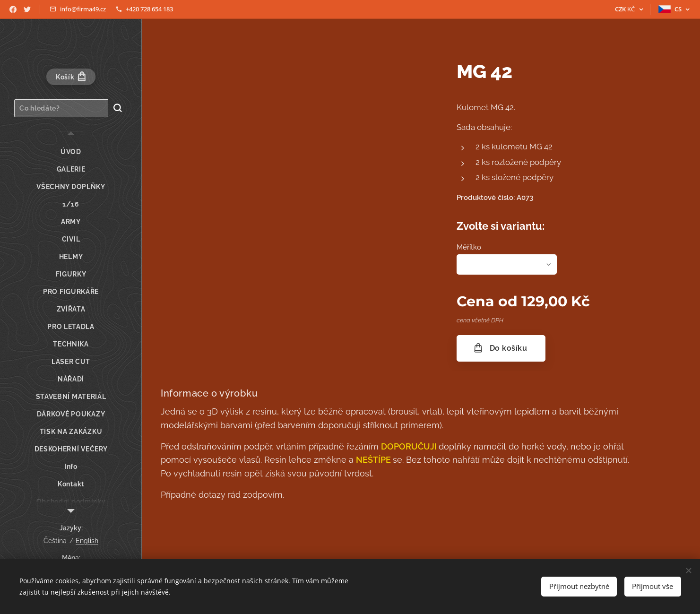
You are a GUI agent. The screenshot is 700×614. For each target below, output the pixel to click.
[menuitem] (71, 152)
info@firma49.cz (83, 9)
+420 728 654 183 (149, 9)
